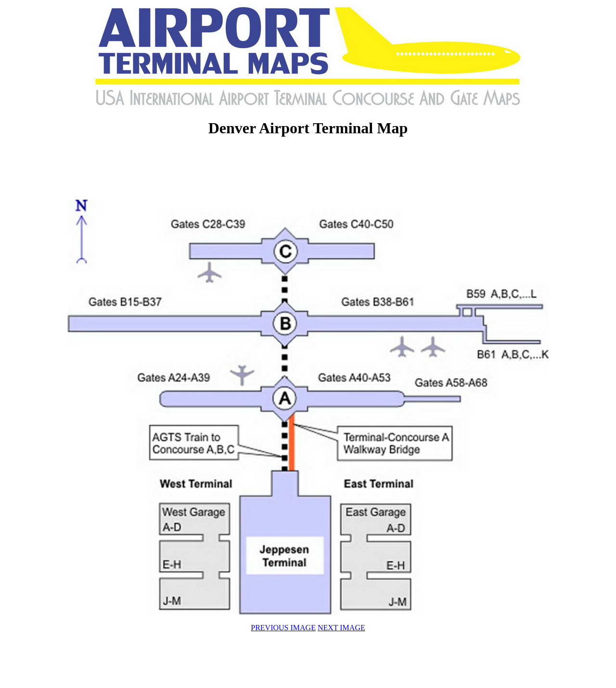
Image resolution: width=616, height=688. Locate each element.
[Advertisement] (308, 169)
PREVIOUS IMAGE (283, 628)
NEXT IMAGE (341, 628)
